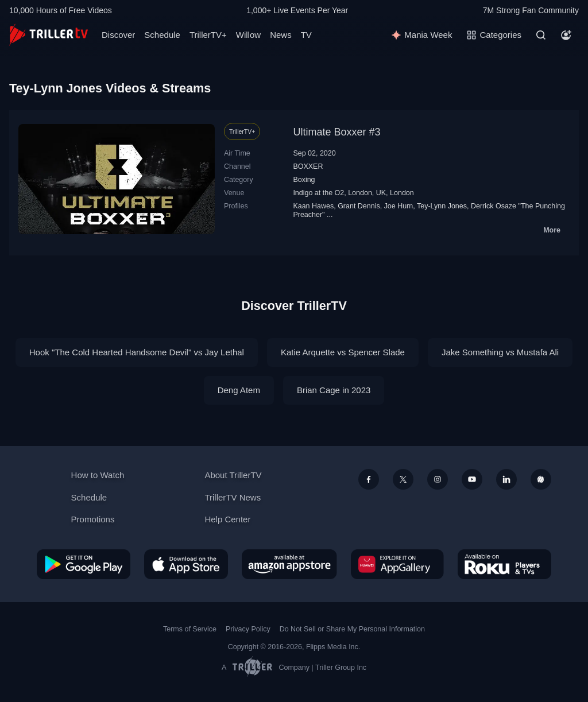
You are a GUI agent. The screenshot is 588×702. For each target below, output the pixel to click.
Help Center (227, 519)
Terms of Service (190, 629)
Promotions (93, 519)
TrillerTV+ (208, 35)
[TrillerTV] (49, 35)
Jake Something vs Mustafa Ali (500, 352)
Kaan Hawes (313, 206)
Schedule (162, 35)
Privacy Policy (248, 629)
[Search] (541, 35)
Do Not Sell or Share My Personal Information (352, 629)
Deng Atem (239, 390)
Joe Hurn (399, 206)
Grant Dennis (359, 206)
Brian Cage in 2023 (334, 390)
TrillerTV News (233, 497)
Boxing (304, 180)
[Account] (566, 35)
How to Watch (98, 475)
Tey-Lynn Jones (442, 206)
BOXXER (308, 166)
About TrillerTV (233, 475)
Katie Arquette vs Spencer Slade (343, 352)
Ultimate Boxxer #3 (336, 132)
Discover (118, 35)
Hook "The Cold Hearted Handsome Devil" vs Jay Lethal (137, 352)
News (281, 35)
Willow (248, 35)
